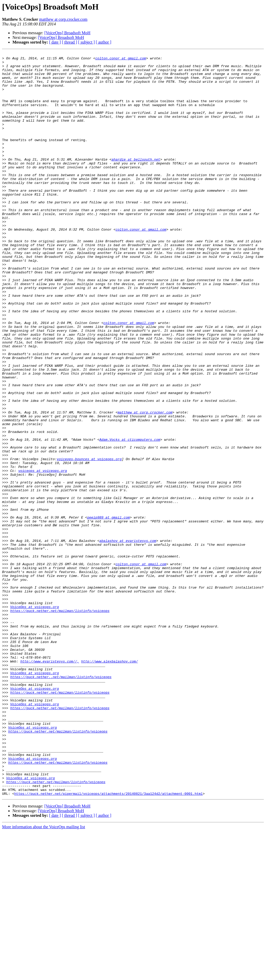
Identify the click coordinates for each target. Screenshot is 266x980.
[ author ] (104, 42)
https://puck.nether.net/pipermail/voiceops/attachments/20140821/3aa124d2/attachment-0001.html (108, 942)
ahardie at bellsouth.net (136, 181)
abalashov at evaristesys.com (128, 639)
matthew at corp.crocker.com (63, 19)
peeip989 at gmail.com (109, 611)
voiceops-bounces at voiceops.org (89, 541)
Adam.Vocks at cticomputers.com (130, 517)
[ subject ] (87, 42)
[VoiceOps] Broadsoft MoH (67, 33)
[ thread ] (69, 42)
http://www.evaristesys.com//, (50, 783)
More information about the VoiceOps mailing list (44, 975)
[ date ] (55, 42)
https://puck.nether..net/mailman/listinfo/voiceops (61, 802)
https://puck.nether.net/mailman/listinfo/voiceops (60, 723)
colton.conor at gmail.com (121, 60)
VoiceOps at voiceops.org (34, 718)
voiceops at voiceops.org (42, 555)
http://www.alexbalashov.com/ (109, 783)
